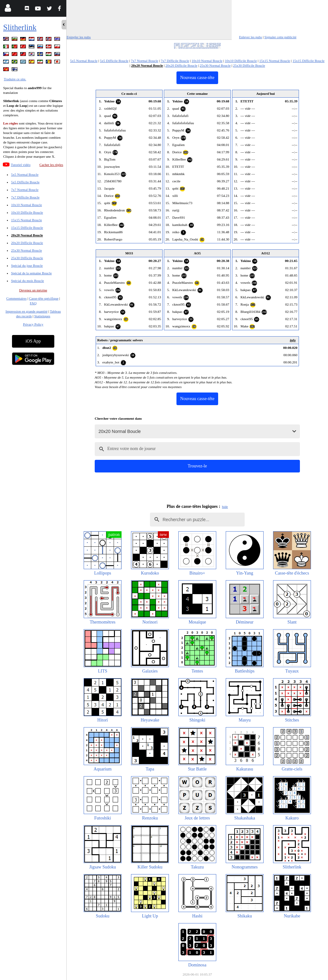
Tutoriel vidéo (21, 165)
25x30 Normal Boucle (27, 250)
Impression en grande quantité (26, 311)
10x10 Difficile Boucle (27, 212)
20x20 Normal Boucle (27, 235)
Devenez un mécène (33, 290)
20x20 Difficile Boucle (27, 243)
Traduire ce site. (15, 79)
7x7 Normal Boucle (25, 190)
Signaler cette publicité (280, 37)
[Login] (8, 9)
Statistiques (42, 316)
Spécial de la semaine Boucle (31, 273)
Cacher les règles (51, 165)
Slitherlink (20, 27)
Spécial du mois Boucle (27, 281)
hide (225, 507)
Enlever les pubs (250, 37)
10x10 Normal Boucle (27, 205)
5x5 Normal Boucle (25, 174)
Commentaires (16, 298)
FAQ (33, 303)
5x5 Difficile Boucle (25, 182)
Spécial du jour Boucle (27, 265)
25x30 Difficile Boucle (27, 258)
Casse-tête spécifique (44, 298)
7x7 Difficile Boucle (25, 197)
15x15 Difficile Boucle (27, 228)
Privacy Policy (33, 324)
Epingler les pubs (79, 37)
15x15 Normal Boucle (27, 220)
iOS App (33, 341)
